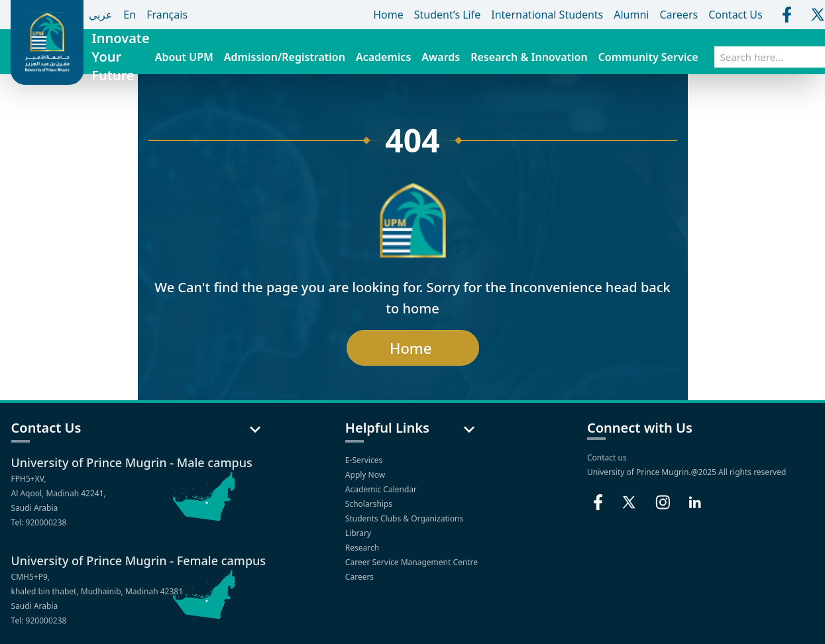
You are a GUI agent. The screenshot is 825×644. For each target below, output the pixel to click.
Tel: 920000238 (39, 522)
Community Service (648, 57)
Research (363, 548)
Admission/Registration (285, 57)
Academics (383, 57)
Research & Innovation (529, 57)
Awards (441, 57)
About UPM (184, 57)
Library (359, 533)
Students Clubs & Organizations (406, 518)
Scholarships (370, 504)
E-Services (365, 460)
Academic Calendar (382, 489)
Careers (360, 577)
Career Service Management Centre (412, 562)
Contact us (607, 457)
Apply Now (366, 475)
